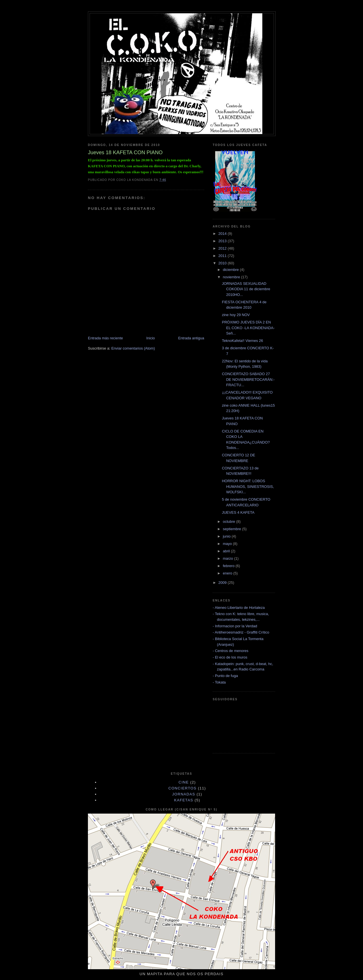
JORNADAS (184, 794)
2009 (223, 583)
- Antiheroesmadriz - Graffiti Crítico (241, 632)
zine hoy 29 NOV (236, 315)
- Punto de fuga (225, 676)
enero (228, 573)
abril (227, 551)
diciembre (231, 270)
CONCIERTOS (182, 788)
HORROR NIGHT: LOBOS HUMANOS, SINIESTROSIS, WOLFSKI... (248, 486)
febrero (229, 566)
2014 (223, 234)
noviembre (232, 277)
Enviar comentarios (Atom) (133, 348)
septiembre (233, 529)
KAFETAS (184, 800)
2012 (223, 248)
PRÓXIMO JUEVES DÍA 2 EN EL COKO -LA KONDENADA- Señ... (248, 328)
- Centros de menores (231, 651)
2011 (223, 256)
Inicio (151, 338)
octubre (230, 522)
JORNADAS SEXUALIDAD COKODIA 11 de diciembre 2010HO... (246, 289)
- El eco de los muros (230, 657)
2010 (223, 263)
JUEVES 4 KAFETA (238, 512)
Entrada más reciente (105, 338)
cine (184, 782)
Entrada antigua (191, 338)
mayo (228, 544)
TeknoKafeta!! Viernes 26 (242, 341)
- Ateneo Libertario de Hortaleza (239, 608)
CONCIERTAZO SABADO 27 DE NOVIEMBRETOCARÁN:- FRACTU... (248, 379)
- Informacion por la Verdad (235, 626)
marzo (229, 558)
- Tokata (219, 682)
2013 (223, 241)
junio (227, 536)
